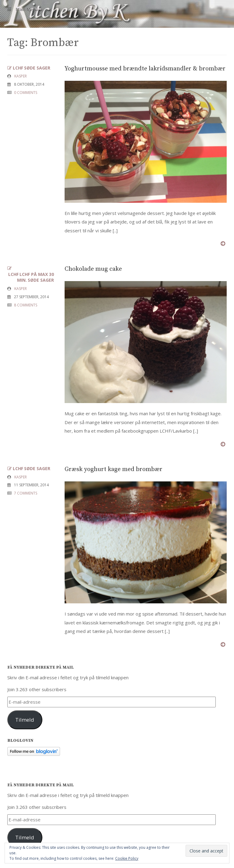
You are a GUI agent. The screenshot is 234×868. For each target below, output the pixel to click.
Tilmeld (25, 720)
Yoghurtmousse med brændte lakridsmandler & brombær (145, 69)
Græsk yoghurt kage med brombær (113, 469)
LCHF (18, 68)
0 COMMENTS (26, 93)
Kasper (21, 76)
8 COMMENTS (26, 305)
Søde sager (37, 68)
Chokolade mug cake (93, 269)
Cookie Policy (127, 858)
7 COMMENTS (26, 493)
